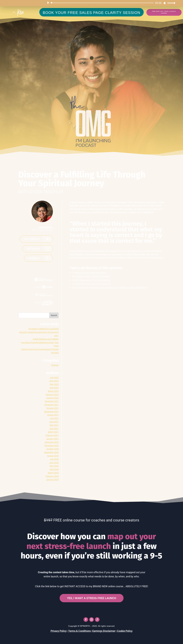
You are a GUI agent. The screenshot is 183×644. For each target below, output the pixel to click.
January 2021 (52, 439)
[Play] (48, 3)
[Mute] (165, 3)
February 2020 (52, 476)
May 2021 (54, 425)
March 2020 (53, 473)
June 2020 (54, 463)
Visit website (32, 239)
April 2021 (54, 429)
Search (54, 315)
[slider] (103, 3)
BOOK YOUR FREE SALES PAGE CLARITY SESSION (92, 13)
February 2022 (52, 395)
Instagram (33, 249)
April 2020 (54, 469)
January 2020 (52, 480)
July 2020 (54, 459)
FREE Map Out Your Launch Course (164, 12)
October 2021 (53, 408)
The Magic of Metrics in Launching (43, 329)
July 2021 (54, 418)
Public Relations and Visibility (46, 339)
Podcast (55, 365)
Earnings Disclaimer (104, 631)
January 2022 (52, 398)
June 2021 (54, 422)
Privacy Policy (59, 631)
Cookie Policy (125, 631)
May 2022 (54, 384)
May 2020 (54, 466)
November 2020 (52, 446)
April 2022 (54, 388)
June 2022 (54, 381)
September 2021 (51, 412)
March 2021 (53, 432)
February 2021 (52, 435)
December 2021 (52, 401)
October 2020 (53, 449)
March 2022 (53, 391)
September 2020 (51, 452)
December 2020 (52, 442)
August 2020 (53, 456)
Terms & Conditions (79, 631)
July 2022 (54, 378)
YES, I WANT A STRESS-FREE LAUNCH (92, 598)
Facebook (34, 258)
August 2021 (53, 415)
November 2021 (52, 405)
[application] (110, 3)
